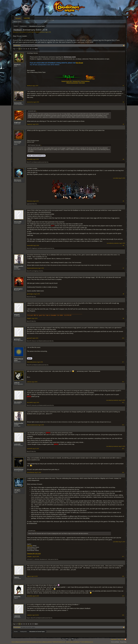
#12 (123, 382)
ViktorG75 (29, 162)
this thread (79, 63)
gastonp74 (17, 339)
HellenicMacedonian (19, 360)
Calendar (27, 18)
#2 (123, 102)
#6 (123, 245)
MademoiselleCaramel (39, 162)
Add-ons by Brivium (80, 642)
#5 (123, 201)
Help (119, 639)
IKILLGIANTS (18, 402)
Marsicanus (18, 180)
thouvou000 (18, 222)
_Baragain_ (17, 490)
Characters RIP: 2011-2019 (34, 554)
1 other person (51, 559)
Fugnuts (17, 577)
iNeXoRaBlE (18, 142)
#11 (123, 362)
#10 (123, 338)
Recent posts (17, 22)
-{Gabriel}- (17, 616)
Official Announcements (72, 83)
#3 (123, 124)
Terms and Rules (115, 642)
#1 (123, 86)
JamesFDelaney (19, 469)
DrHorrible (30, 546)
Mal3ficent (42, 32)
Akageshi (17, 315)
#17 (123, 556)
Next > (36, 49)
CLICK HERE (89, 42)
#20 (123, 615)
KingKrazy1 (18, 122)
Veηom (28, 618)
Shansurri (34, 341)
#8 (123, 294)
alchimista (37, 559)
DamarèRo (17, 597)
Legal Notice (114, 639)
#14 (123, 425)
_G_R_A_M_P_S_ (30, 559)
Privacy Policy (123, 642)
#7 (123, 268)
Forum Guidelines (85, 81)
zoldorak (17, 383)
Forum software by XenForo (25, 642)
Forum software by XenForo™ (52, 642)
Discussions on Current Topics (27, 32)
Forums (18, 18)
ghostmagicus (18, 289)
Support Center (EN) (67, 81)
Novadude (42, 559)
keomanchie (18, 103)
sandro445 (17, 444)
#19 (123, 596)
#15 (123, 449)
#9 (123, 318)
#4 (123, 159)
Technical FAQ (76, 81)
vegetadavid (30, 204)
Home (122, 639)
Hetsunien (34, 405)
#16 (123, 472)
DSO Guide (82, 83)
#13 (123, 402)
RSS (125, 639)
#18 (123, 576)
